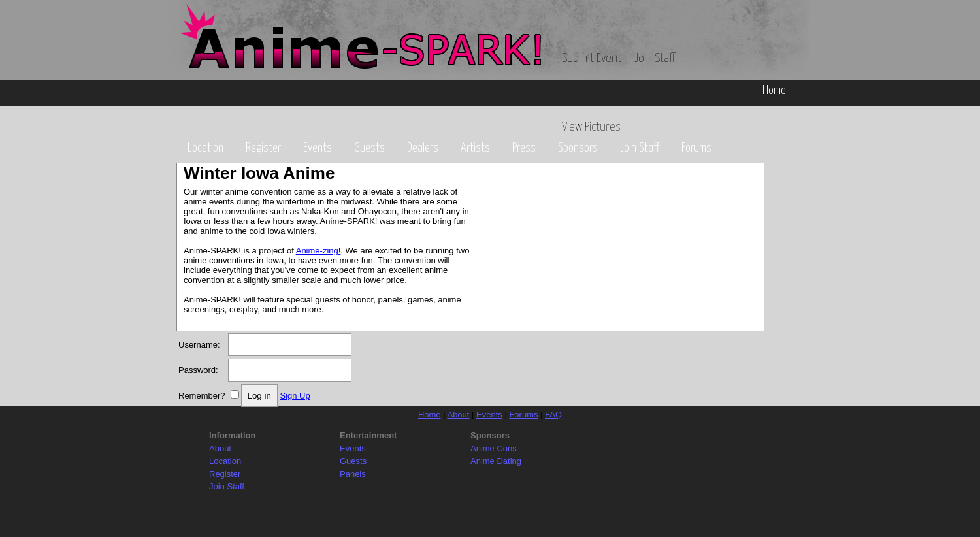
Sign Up (295, 396)
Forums (696, 148)
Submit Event (592, 58)
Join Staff (655, 58)
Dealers (423, 148)
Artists (475, 148)
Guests (369, 148)
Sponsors (578, 148)
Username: (199, 345)
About (458, 415)
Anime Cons (494, 448)
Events (318, 148)
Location (205, 148)
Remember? (202, 396)
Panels (353, 474)
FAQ (553, 415)
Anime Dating (496, 461)
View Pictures (591, 127)
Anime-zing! (318, 251)
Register (263, 148)
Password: (198, 370)
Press (524, 148)
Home (774, 90)
